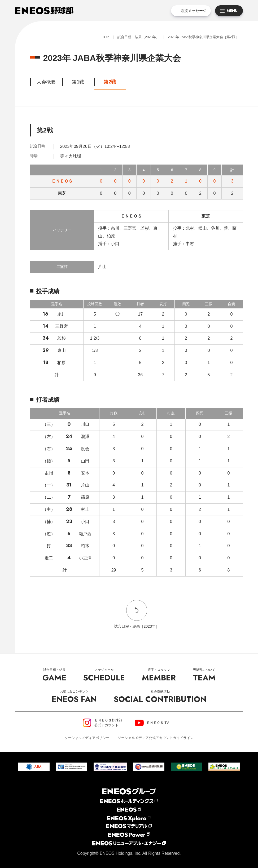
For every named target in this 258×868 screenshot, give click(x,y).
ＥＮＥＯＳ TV (158, 723)
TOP (105, 37)
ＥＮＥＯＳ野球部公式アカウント (108, 723)
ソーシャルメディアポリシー (87, 738)
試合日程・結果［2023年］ (138, 37)
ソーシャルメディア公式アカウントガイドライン (156, 738)
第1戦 (78, 82)
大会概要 (46, 82)
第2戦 (110, 82)
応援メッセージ (194, 11)
